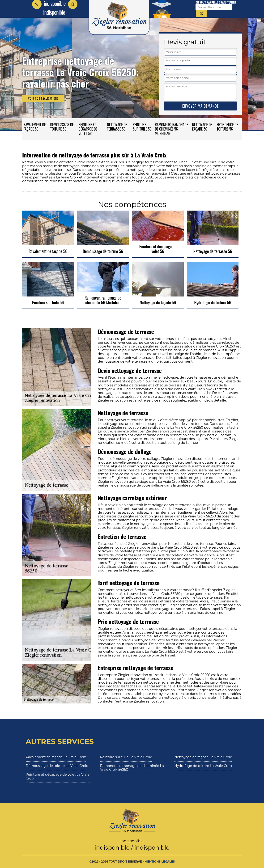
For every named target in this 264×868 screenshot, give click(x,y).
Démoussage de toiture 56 (62, 127)
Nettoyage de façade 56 (202, 127)
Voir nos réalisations (43, 98)
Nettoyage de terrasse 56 (117, 127)
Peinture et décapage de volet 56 (88, 129)
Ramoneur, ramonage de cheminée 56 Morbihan (172, 129)
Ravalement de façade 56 (34, 127)
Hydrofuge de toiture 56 (228, 127)
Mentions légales (160, 862)
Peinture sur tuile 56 (142, 127)
